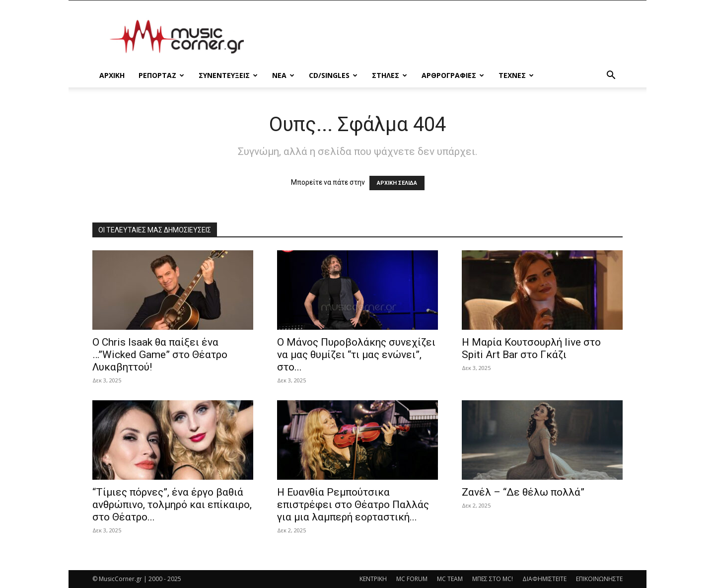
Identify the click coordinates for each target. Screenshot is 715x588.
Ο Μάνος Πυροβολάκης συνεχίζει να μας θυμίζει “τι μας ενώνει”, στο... (356, 355)
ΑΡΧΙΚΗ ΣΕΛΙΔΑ (397, 183)
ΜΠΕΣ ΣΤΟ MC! (493, 579)
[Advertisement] (442, 37)
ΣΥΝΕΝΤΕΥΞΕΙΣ (228, 75)
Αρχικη (112, 75)
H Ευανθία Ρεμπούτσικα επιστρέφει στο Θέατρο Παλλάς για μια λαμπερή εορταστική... (353, 505)
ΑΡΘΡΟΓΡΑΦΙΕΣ (453, 75)
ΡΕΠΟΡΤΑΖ (161, 75)
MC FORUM (412, 579)
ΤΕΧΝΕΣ (516, 75)
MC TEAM (450, 579)
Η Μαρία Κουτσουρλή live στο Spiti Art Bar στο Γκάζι (531, 348)
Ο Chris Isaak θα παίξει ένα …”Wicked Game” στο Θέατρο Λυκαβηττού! (160, 355)
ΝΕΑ (283, 75)
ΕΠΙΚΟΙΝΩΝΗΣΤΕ (599, 579)
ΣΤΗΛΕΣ (390, 75)
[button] (611, 76)
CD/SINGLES (333, 75)
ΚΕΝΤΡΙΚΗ (373, 579)
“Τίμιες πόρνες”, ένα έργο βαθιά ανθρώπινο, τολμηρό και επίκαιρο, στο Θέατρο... (172, 505)
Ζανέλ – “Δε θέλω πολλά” (523, 492)
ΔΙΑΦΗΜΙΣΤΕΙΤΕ (544, 579)
